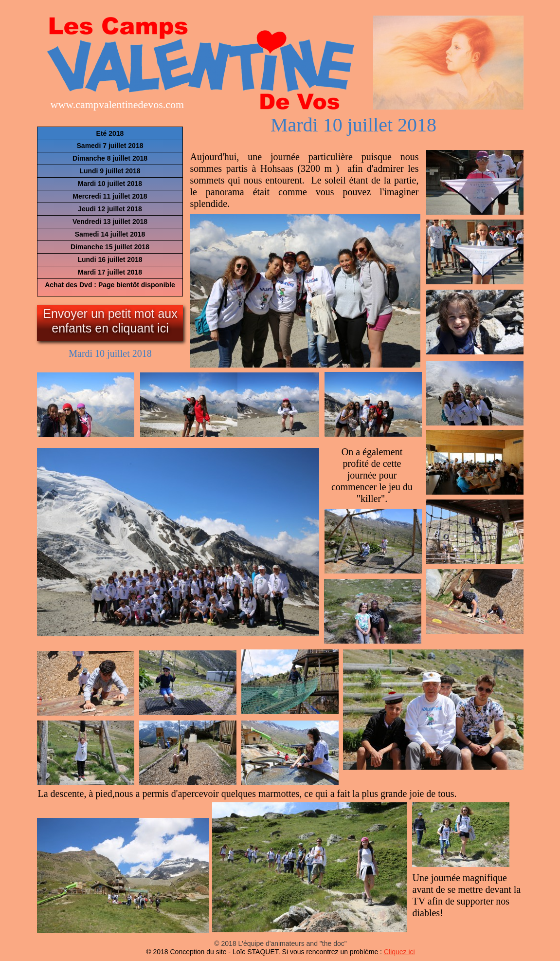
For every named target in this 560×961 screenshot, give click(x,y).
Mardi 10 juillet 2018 (110, 184)
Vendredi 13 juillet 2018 (110, 222)
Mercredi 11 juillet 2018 (110, 196)
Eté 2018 (110, 133)
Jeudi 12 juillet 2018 (110, 209)
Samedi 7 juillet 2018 (110, 146)
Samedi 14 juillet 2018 (110, 234)
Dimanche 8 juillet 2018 (110, 158)
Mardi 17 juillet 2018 (110, 272)
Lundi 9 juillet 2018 (110, 171)
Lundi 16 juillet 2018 (110, 259)
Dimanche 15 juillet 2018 (110, 247)
